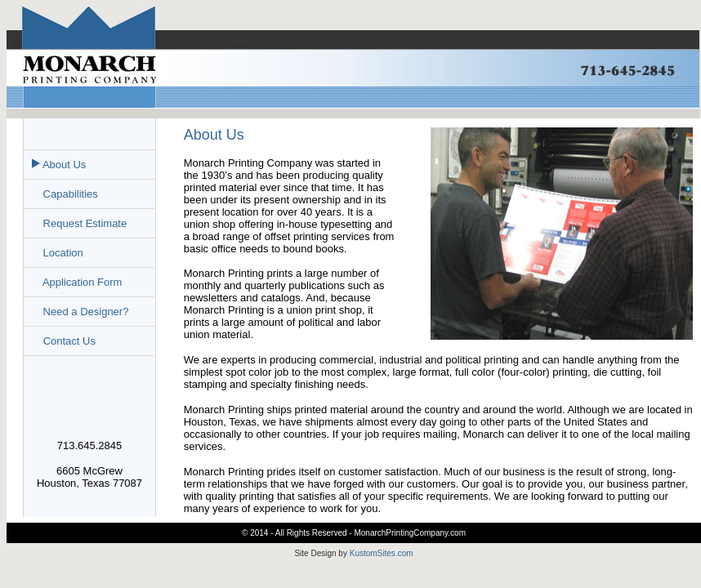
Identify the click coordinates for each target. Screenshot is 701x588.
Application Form (81, 282)
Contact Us (69, 341)
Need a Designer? (84, 312)
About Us (63, 165)
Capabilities (69, 194)
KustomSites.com (382, 553)
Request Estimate (83, 223)
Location (62, 253)
